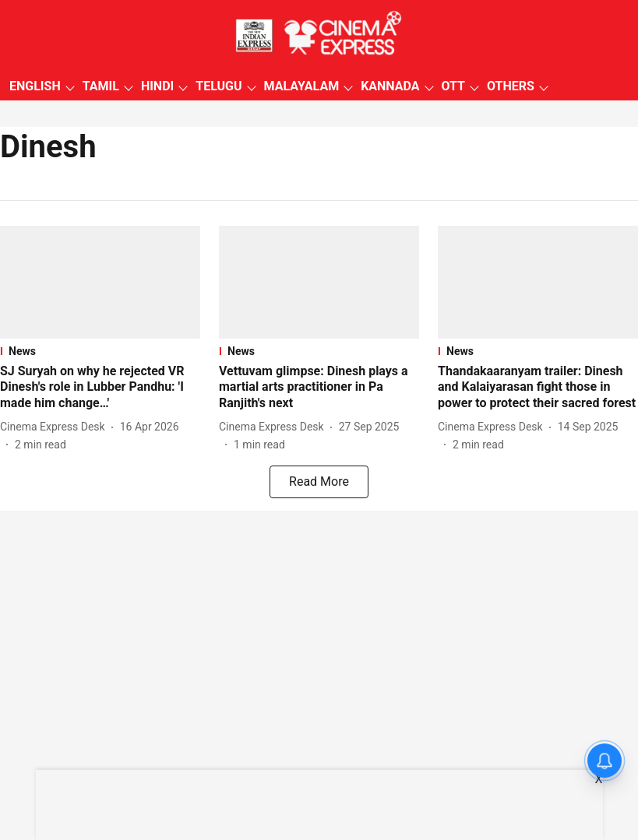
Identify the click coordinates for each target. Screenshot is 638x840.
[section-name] (100, 351)
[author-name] (56, 427)
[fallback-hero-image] (100, 282)
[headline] (100, 388)
